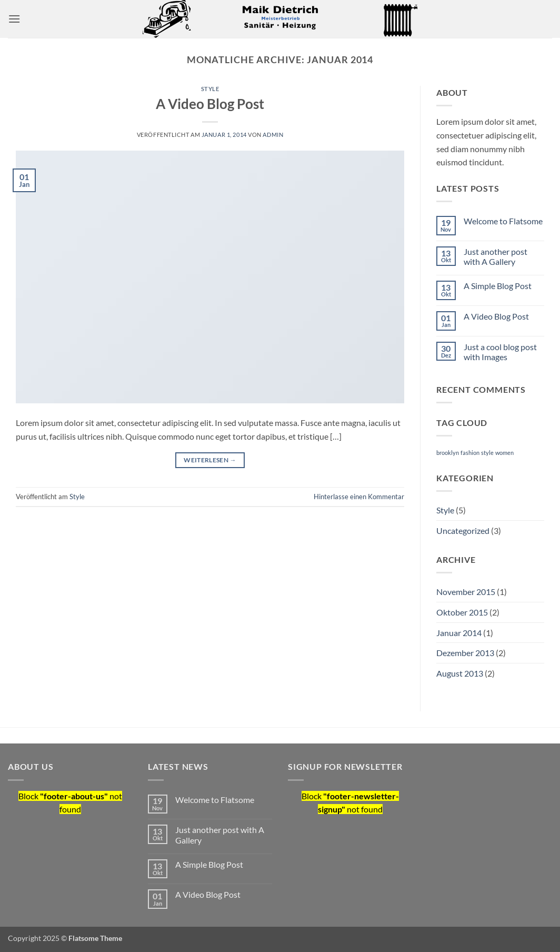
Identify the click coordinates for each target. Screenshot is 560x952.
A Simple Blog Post (498, 286)
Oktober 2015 (462, 612)
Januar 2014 (459, 633)
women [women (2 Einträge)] (504, 453)
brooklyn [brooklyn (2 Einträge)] (448, 453)
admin (273, 135)
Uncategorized (463, 530)
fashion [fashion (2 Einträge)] (470, 453)
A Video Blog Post (210, 104)
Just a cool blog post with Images (500, 352)
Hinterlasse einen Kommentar (359, 497)
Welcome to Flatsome (503, 221)
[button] (14, 19)
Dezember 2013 (465, 653)
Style (210, 89)
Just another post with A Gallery (496, 256)
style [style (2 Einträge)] (487, 453)
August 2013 (460, 673)
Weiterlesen (210, 460)
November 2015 (466, 592)
